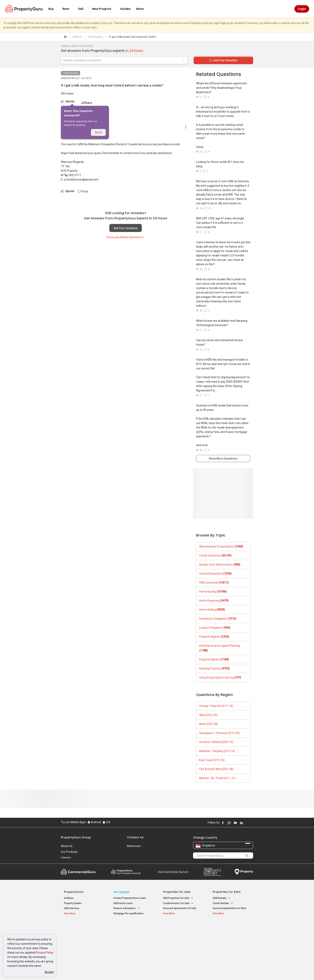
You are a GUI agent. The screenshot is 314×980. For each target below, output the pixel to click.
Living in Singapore (215, 628)
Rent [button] (68, 9)
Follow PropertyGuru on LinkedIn (242, 823)
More (142, 9)
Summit (173, 872)
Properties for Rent (227, 892)
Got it (98, 132)
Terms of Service (104, 971)
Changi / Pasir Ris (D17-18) (216, 706)
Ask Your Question (126, 228)
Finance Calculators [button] (127, 908)
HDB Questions (214, 583)
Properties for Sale (177, 892)
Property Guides (73, 903)
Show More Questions (223, 459)
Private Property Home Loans (130, 898)
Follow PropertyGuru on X (247, 823)
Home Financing (214, 601)
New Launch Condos (75, 933)
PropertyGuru (74, 892)
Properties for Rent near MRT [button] (132, 942)
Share (87, 103)
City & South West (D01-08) (216, 769)
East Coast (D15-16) (212, 760)
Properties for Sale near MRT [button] (132, 937)
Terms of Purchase (153, 971)
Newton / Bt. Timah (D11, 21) (217, 778)
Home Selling (212, 610)
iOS (106, 822)
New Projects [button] (104, 9)
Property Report (213, 872)
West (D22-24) (208, 715)
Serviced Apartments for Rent (229, 908)
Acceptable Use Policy (75, 971)
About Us (67, 846)
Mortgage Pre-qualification (128, 913)
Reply (83, 191)
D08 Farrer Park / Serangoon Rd (230, 947)
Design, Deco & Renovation (220, 565)
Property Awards (126, 872)
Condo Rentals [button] (223, 903)
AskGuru (69, 898)
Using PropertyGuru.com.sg (220, 678)
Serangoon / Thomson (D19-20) (219, 733)
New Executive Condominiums (81, 938)
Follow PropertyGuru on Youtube (235, 823)
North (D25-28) (209, 724)
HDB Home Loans (123, 903)
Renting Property (214, 668)
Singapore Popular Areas (231, 927)
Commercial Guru (78, 872)
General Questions (215, 574)
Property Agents (214, 637)
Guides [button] (125, 9)
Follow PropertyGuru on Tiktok (252, 823)
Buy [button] (53, 9)
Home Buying (70, 73)
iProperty (244, 872)
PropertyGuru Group (76, 837)
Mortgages (122, 892)
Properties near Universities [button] (181, 937)
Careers (66, 858)
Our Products (69, 852)
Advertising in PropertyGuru (221, 546)
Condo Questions (215, 556)
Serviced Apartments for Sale (180, 908)
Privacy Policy (45, 953)
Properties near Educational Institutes (179, 929)
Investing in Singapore (218, 619)
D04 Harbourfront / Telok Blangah (231, 933)
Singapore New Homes (80, 927)
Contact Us (135, 837)
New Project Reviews (76, 943)
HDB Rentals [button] (222, 898)
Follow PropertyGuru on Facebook (223, 823)
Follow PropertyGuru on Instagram (229, 823)
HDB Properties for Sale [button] (178, 898)
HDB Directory (71, 908)
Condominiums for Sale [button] (178, 903)
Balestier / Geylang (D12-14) (217, 751)
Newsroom (134, 846)
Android (94, 822)
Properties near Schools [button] (179, 942)
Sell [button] (83, 9)
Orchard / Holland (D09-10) (216, 742)
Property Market (214, 659)
